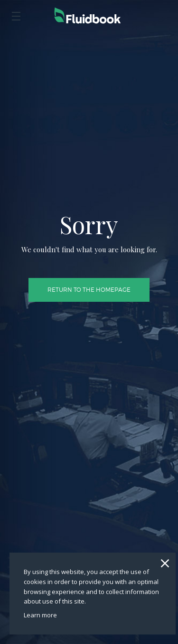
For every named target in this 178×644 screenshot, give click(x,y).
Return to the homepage (89, 253)
